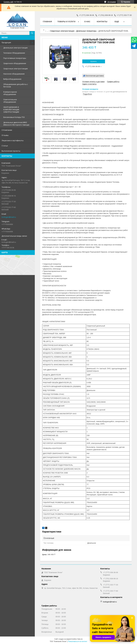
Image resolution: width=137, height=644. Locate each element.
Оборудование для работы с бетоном (16, 85)
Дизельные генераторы (86, 31)
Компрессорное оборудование (10, 93)
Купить (94, 61)
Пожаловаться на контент (78, 641)
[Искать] (32, 33)
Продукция (6, 42)
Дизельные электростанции (15, 48)
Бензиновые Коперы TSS (14, 117)
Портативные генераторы (15, 58)
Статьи (5, 146)
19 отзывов (112, 2)
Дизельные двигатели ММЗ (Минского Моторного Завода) (16, 124)
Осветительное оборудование (10, 101)
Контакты (102, 22)
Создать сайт (9, 2)
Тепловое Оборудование (14, 53)
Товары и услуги (66, 22)
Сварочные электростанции (16, 69)
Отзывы (5, 135)
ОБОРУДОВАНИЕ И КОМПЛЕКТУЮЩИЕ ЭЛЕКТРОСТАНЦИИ (11, 110)
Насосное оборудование (14, 74)
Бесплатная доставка (95, 76)
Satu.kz (80, 639)
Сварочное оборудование (15, 63)
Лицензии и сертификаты (13, 140)
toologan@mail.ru (9, 217)
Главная (47, 22)
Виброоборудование (12, 79)
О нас (87, 22)
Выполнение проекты (11, 151)
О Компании (7, 130)
